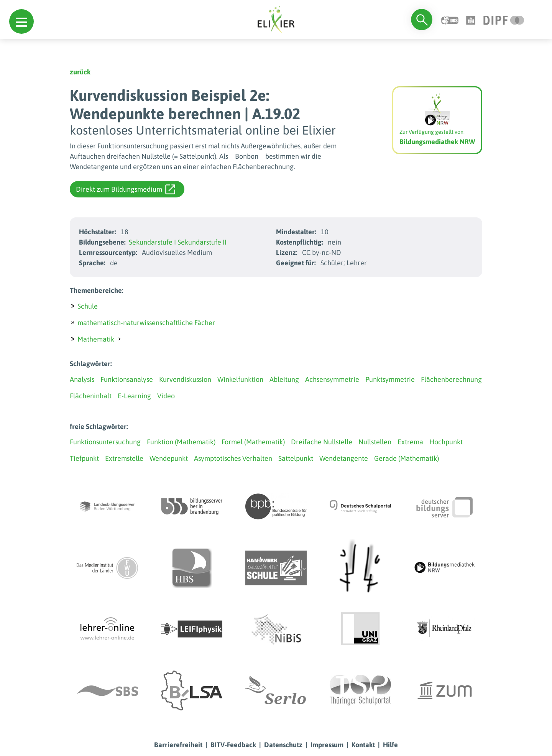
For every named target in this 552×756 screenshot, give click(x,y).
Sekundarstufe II (202, 242)
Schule (88, 306)
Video (166, 396)
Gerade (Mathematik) (407, 458)
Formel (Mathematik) (253, 442)
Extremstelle (124, 458)
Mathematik (96, 339)
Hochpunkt (446, 442)
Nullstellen (375, 442)
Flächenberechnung (451, 379)
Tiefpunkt (84, 458)
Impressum (327, 745)
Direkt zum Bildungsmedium (126, 189)
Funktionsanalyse (127, 379)
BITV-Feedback (233, 745)
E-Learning (134, 396)
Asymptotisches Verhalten (233, 458)
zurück (80, 72)
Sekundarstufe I (152, 242)
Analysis (82, 379)
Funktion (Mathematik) (181, 442)
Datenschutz (283, 745)
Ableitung (284, 379)
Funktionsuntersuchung (105, 442)
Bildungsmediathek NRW (437, 142)
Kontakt (363, 745)
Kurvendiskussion (185, 379)
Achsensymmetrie (332, 379)
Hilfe (390, 745)
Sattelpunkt (296, 458)
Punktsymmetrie (390, 379)
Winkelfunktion (240, 379)
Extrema (410, 442)
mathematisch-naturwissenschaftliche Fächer (146, 323)
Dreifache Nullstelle (322, 442)
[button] (21, 21)
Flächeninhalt (91, 396)
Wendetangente (344, 458)
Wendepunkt (169, 458)
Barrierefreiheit (178, 745)
